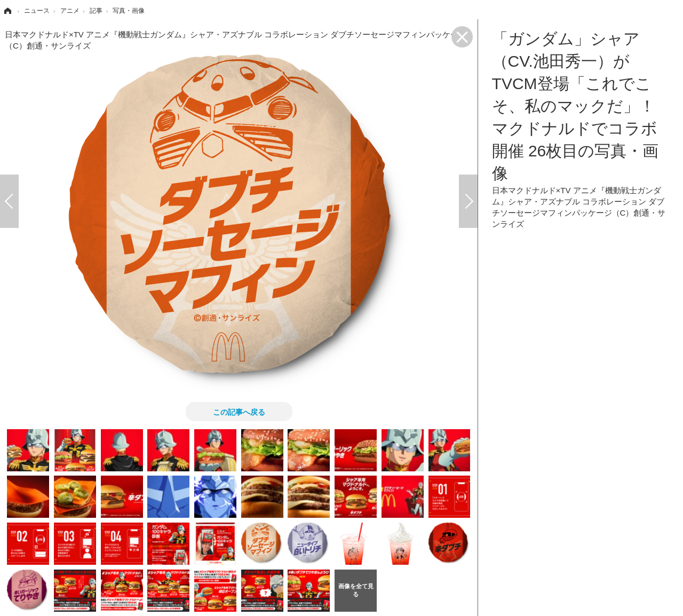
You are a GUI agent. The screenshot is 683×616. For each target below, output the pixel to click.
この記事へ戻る (239, 412)
